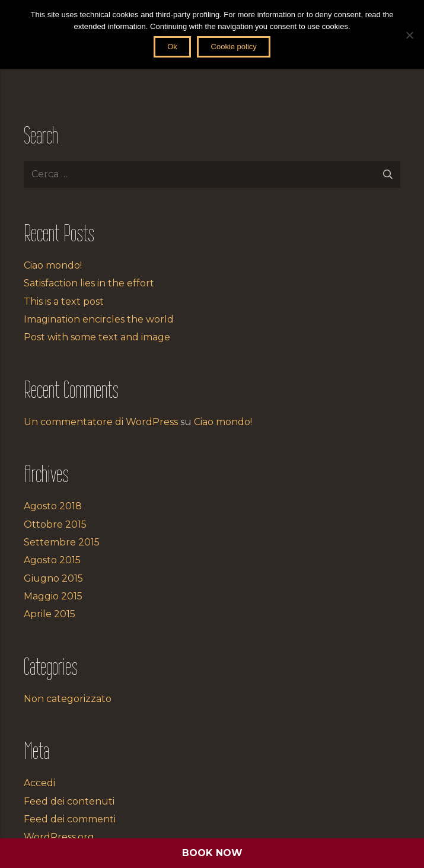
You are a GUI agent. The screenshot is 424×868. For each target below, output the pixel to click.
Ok (172, 47)
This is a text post (64, 301)
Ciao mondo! (53, 265)
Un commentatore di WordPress (101, 422)
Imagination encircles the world (99, 319)
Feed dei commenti (70, 819)
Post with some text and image (97, 337)
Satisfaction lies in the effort (89, 283)
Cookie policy (234, 47)
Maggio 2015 (53, 596)
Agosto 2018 (53, 506)
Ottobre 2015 (55, 524)
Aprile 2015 (50, 614)
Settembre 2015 (62, 542)
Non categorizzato (68, 699)
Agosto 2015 (52, 560)
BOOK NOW (212, 853)
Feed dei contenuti (69, 801)
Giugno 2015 (53, 578)
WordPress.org (59, 837)
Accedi (39, 783)
